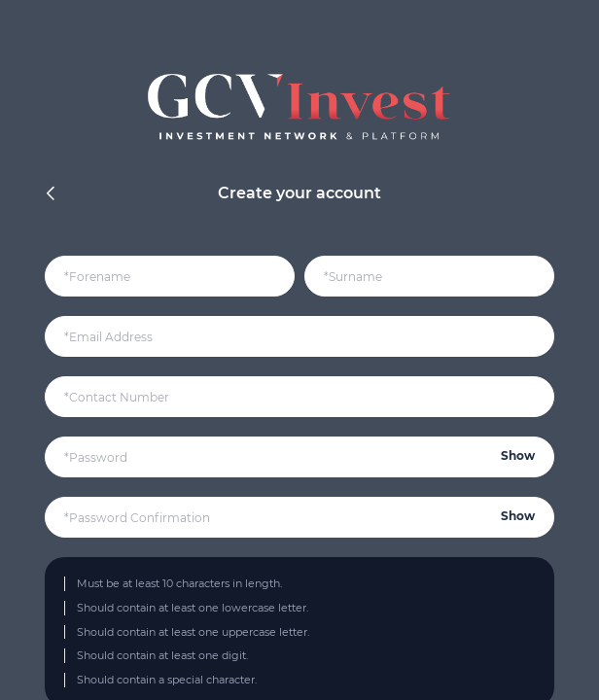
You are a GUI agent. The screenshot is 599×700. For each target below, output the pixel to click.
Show (518, 456)
